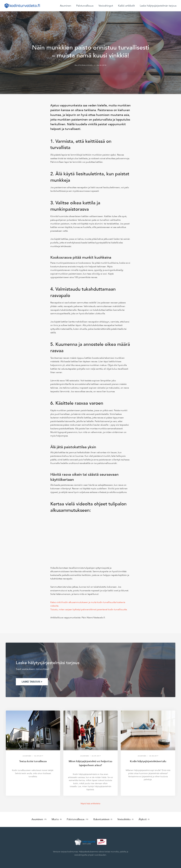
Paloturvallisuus (85, 6)
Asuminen (66, 6)
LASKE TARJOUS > (32, 682)
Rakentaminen (103, 819)
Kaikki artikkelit (126, 6)
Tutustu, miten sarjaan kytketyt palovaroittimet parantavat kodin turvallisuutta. (89, 610)
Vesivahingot (106, 6)
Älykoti (144, 819)
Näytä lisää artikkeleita (90, 804)
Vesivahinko (125, 819)
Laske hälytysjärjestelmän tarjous (158, 6)
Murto (57, 819)
